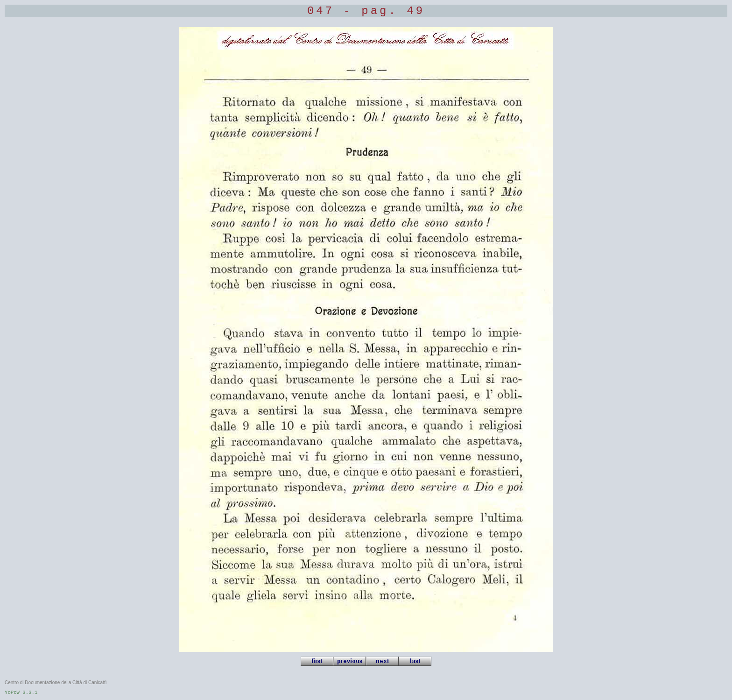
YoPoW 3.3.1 (21, 693)
